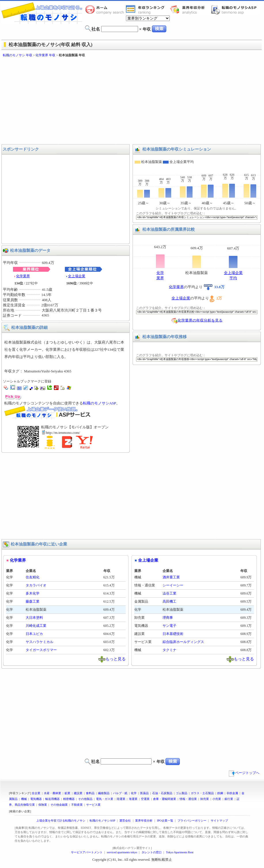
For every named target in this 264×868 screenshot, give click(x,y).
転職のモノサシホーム (105, 10)
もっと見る (116, 659)
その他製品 (85, 799)
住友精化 (33, 577)
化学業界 (23, 276)
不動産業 (77, 805)
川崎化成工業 (36, 626)
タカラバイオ (36, 585)
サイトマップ (219, 821)
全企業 (36, 793)
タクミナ (169, 650)
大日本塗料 (34, 618)
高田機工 (169, 601)
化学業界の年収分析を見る (200, 320)
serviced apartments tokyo (122, 852)
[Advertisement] (95, 101)
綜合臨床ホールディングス (183, 642)
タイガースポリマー (41, 650)
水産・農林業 (52, 793)
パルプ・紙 (120, 793)
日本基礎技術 (173, 634)
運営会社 (125, 821)
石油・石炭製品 (162, 793)
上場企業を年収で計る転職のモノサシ (61, 821)
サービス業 (93, 805)
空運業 (145, 799)
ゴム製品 (182, 793)
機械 (24, 799)
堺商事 (168, 618)
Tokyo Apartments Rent (180, 852)
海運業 (133, 799)
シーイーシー (173, 585)
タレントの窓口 (152, 852)
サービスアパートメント (87, 852)
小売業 (217, 799)
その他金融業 (59, 805)
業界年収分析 (190, 10)
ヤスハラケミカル (39, 642)
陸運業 (121, 799)
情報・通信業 (188, 799)
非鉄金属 (232, 793)
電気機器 (36, 799)
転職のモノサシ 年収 (18, 55)
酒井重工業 (171, 577)
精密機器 (69, 799)
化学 (134, 793)
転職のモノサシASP (235, 10)
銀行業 (229, 799)
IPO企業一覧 (165, 821)
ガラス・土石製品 (202, 793)
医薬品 (144, 793)
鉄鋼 (220, 793)
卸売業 (205, 799)
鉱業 (67, 793)
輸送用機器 (52, 799)
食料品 (90, 793)
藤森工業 (33, 601)
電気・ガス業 (105, 799)
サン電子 (169, 626)
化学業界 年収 (45, 55)
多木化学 (33, 593)
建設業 (78, 793)
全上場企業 (77, 276)
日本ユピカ (34, 634)
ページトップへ (244, 773)
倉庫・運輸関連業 (165, 799)
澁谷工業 (169, 593)
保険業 (43, 805)
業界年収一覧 (146, 10)
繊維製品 (104, 793)
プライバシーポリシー (192, 821)
